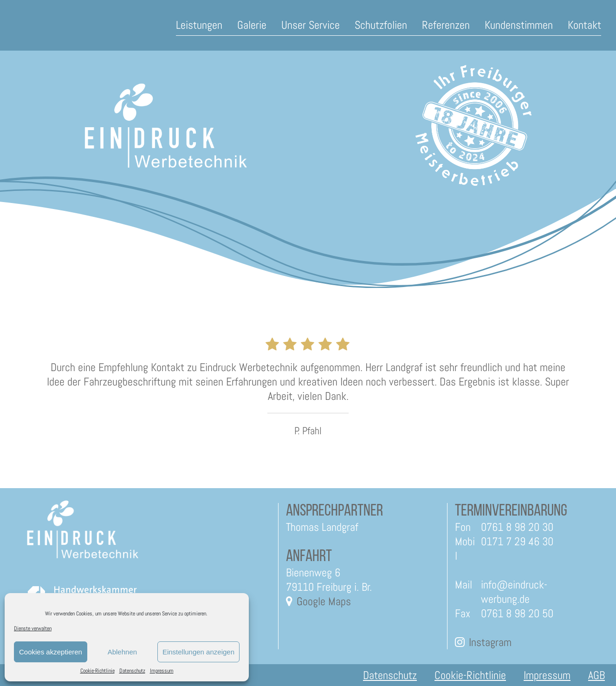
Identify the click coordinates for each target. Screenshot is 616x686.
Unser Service (311, 25)
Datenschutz (132, 671)
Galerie (252, 25)
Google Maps (324, 601)
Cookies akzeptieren (51, 652)
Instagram (490, 642)
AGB (597, 675)
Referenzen (446, 25)
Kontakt (584, 25)
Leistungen (199, 25)
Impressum (162, 671)
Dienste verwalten (33, 628)
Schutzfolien (381, 25)
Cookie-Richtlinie (97, 671)
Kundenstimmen (519, 25)
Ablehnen (122, 652)
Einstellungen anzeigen (198, 652)
